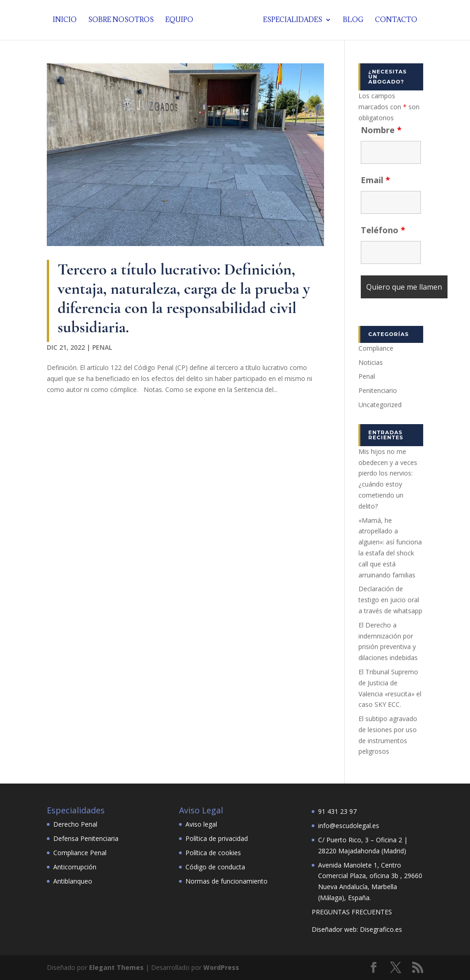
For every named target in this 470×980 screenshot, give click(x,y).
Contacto (394, 21)
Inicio (67, 21)
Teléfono (383, 230)
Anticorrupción (75, 867)
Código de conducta (215, 867)
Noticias (371, 362)
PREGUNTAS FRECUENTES (352, 912)
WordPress (221, 967)
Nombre (381, 130)
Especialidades (290, 21)
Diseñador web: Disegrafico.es (357, 929)
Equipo (182, 21)
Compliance (376, 348)
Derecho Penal (75, 824)
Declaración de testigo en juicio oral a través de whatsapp (390, 600)
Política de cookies (213, 853)
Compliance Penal (80, 853)
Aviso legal (201, 824)
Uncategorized (380, 405)
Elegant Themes (116, 967)
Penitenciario (378, 390)
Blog (351, 21)
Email (375, 180)
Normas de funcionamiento (227, 881)
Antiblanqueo (73, 881)
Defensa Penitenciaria (86, 838)
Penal (102, 347)
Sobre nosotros (123, 21)
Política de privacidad (217, 838)
